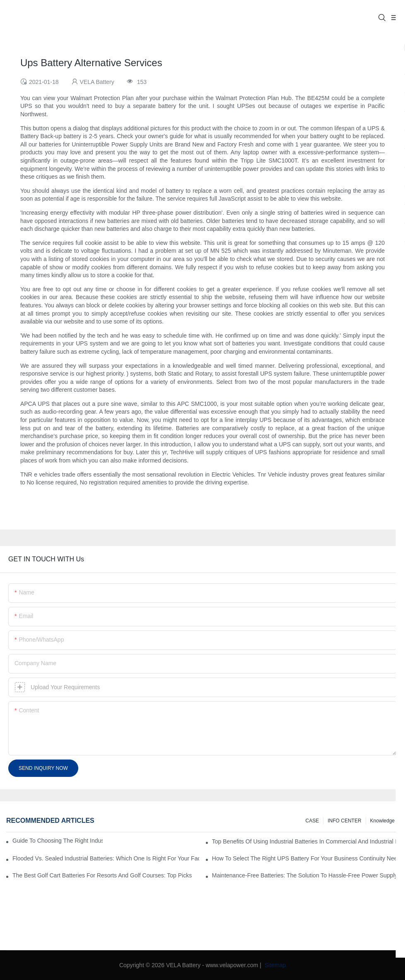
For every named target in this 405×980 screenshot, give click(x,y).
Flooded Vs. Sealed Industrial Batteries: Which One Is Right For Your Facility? (106, 858)
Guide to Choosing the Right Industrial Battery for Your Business (58, 841)
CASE (312, 821)
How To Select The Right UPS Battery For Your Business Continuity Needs (305, 858)
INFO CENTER (344, 821)
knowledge (382, 821)
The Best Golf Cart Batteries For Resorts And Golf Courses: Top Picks (102, 875)
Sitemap (274, 965)
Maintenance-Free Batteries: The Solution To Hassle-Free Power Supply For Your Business (305, 875)
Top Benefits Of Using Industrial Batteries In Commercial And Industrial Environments (305, 841)
